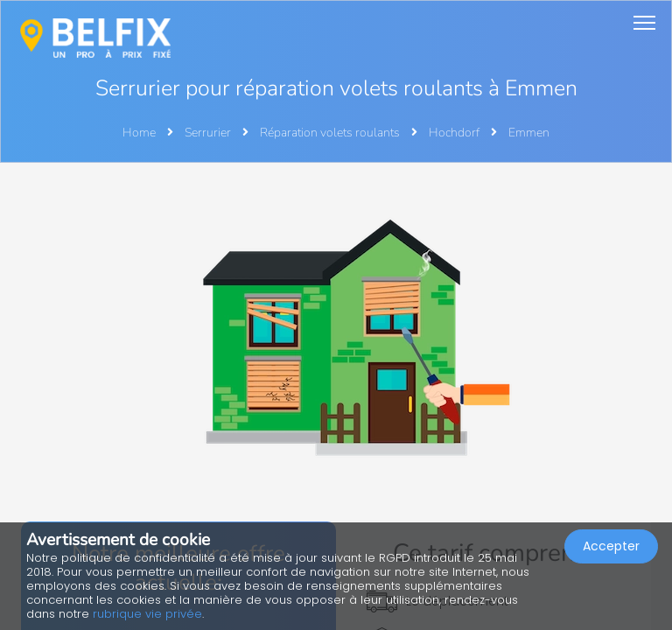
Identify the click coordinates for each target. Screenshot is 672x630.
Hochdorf (455, 133)
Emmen (529, 133)
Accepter (611, 546)
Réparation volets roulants (331, 133)
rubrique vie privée (147, 614)
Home (139, 133)
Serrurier (209, 133)
